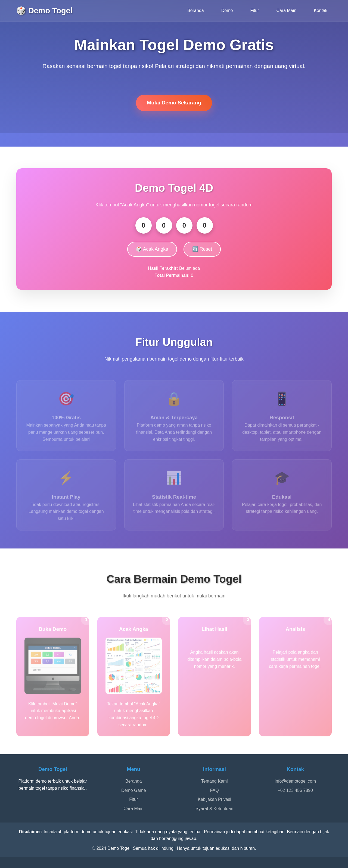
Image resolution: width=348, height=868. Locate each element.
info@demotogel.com (295, 781)
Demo (227, 10)
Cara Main (286, 10)
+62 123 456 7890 (295, 790)
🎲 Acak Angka (152, 249)
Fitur (254, 10)
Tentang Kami (215, 781)
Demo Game (134, 790)
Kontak (321, 10)
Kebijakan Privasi (214, 799)
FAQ (215, 790)
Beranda (196, 10)
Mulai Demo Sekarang (174, 103)
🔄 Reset (202, 249)
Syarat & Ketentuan (214, 809)
